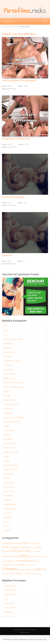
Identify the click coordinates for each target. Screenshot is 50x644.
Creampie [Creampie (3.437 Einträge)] (24, 547)
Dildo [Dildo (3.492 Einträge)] (39, 547)
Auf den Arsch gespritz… (14, 197)
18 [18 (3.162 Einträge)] (3, 543)
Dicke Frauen (9, 374)
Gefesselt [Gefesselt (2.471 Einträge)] (16, 556)
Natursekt (8, 474)
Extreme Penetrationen (14, 387)
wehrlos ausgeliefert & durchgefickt (19, 81)
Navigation (8, 21)
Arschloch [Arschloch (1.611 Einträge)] (32, 544)
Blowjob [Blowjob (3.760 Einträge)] (15, 547)
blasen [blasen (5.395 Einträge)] (6, 547)
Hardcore (8, 435)
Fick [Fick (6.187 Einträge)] (11, 551)
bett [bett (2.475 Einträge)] (38, 543)
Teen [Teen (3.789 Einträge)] (12, 573)
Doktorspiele (9, 378)
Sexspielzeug (9, 509)
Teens (6, 522)
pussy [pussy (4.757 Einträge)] (21, 564)
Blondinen (8, 343)
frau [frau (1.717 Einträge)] (32, 551)
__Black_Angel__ (10, 586)
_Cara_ (6, 599)
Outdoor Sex (9, 483)
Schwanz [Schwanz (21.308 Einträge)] (10, 569)
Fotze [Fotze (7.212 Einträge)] (27, 551)
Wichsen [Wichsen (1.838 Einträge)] (38, 574)
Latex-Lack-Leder (11, 452)
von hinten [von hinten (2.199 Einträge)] (26, 574)
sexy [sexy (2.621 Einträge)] (33, 569)
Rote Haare (8, 496)
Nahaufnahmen (11, 469)
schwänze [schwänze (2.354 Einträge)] (22, 570)
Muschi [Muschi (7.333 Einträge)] (30, 561)
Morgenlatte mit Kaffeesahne (16, 139)
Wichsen (7, 530)
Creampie (8, 365)
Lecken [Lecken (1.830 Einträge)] (5, 561)
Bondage (7, 356)
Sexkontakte (25, 632)
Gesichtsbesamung (12, 422)
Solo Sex (7, 513)
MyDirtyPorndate (11, 465)
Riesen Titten (9, 491)
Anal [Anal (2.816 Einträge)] (18, 543)
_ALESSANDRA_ (10, 590)
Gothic (6, 426)
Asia (5, 330)
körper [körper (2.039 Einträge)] (44, 557)
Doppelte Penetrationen (14, 383)
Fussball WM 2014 (12, 404)
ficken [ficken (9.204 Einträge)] (18, 551)
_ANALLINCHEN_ (11, 595)
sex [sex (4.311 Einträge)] (28, 569)
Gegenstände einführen (14, 417)
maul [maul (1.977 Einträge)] (15, 561)
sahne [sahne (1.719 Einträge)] (27, 565)
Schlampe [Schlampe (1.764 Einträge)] (33, 565)
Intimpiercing (9, 443)
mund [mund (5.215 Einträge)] (21, 561)
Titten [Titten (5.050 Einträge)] (18, 573)
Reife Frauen (9, 487)
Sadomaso (8, 500)
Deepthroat (9, 369)
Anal (5, 326)
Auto (6, 335)
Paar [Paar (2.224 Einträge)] (15, 565)
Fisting (6, 396)
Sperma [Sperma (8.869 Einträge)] (41, 569)
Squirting (8, 517)
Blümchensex (9, 352)
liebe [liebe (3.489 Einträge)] (10, 561)
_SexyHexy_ (8, 612)
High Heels (8, 439)
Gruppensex (9, 430)
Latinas (7, 456)
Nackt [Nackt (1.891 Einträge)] (38, 561)
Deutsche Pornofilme (10, 27)
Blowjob (7, 348)
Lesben (7, 461)
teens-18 (7, 526)
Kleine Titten (9, 448)
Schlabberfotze (10, 504)
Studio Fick (7, 256)
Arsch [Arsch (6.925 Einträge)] (25, 543)
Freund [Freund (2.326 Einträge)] (37, 551)
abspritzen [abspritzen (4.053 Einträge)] (10, 543)
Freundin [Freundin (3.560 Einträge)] (7, 556)
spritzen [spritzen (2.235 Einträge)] (5, 574)
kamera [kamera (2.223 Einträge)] (38, 557)
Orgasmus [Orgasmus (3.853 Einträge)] (7, 564)
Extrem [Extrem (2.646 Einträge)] (5, 551)
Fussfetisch (8, 409)
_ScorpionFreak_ (11, 608)
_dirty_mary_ (9, 603)
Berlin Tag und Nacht (13, 339)
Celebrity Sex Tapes (12, 361)
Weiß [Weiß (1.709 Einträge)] (33, 574)
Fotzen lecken (10, 400)
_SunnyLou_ (9, 616)
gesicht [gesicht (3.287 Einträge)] (31, 556)
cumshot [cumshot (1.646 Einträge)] (33, 547)
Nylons (7, 478)
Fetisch (7, 391)
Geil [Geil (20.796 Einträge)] (24, 556)
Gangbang (8, 413)
